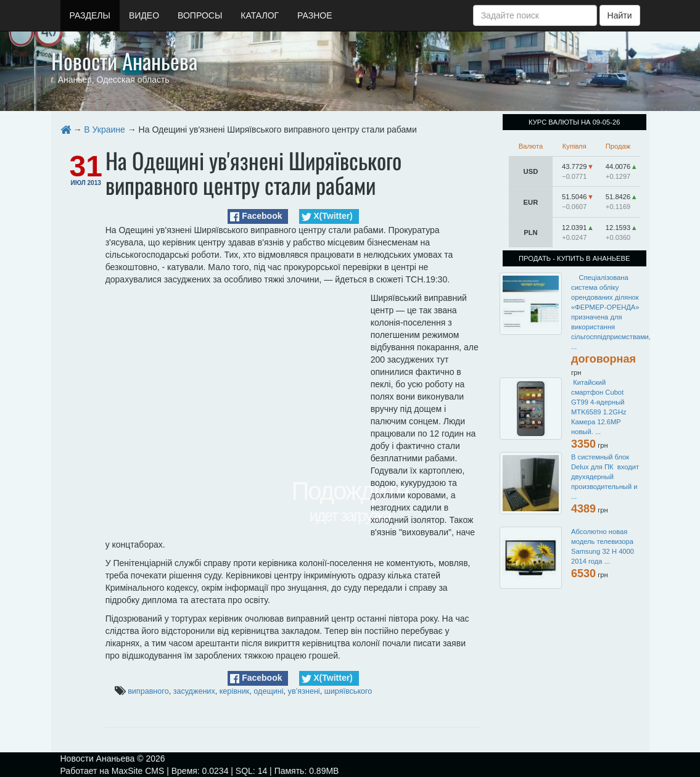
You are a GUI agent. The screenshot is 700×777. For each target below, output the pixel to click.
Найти (620, 15)
